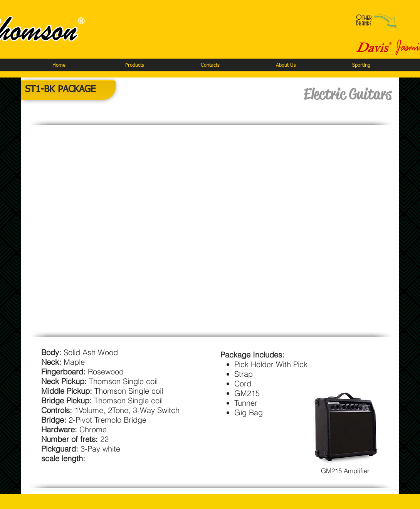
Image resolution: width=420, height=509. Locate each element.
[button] (134, 65)
